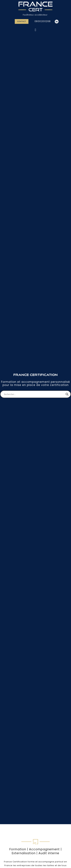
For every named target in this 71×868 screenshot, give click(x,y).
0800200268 (43, 21)
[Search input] (34, 363)
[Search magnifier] (67, 363)
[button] (35, 30)
